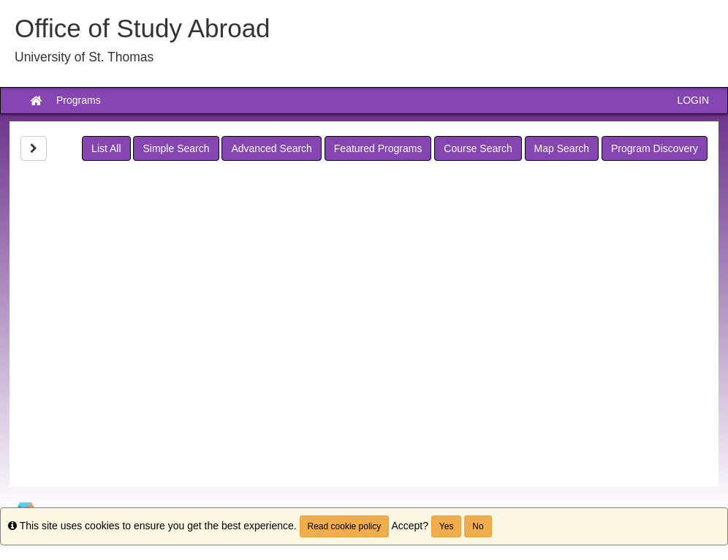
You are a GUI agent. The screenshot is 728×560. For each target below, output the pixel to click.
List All (106, 148)
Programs (79, 100)
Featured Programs (378, 148)
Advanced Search (272, 148)
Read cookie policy (345, 526)
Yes (447, 526)
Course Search (478, 148)
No (478, 526)
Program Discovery (655, 148)
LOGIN (693, 100)
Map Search (562, 148)
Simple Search (176, 148)
